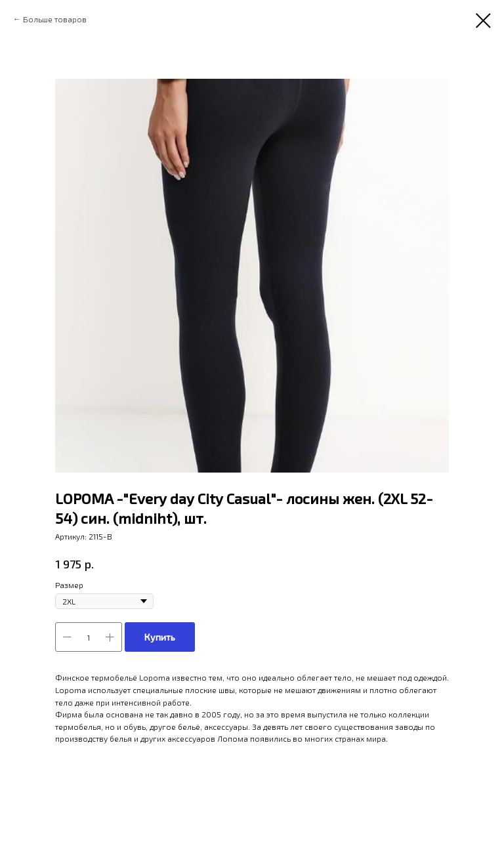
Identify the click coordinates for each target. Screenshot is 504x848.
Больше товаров (55, 19)
